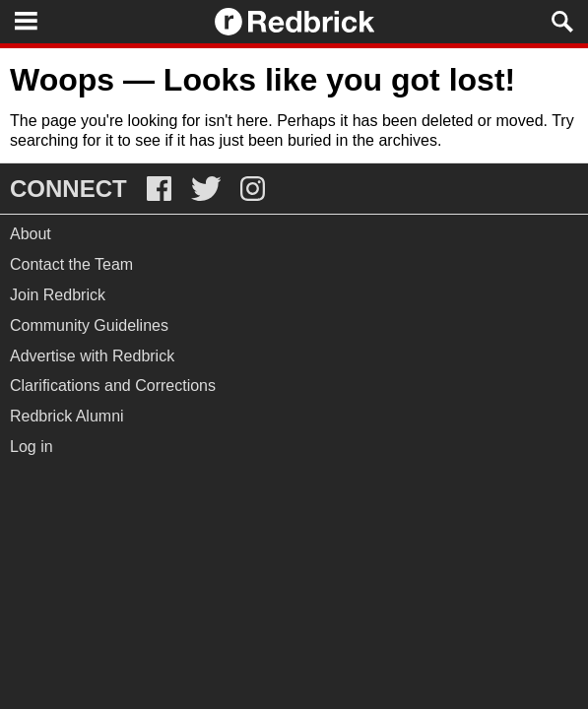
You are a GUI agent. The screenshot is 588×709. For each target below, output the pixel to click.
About (31, 234)
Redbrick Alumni (67, 416)
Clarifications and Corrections (113, 386)
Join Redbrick (58, 295)
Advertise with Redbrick (92, 356)
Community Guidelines (89, 325)
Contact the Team (71, 264)
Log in (32, 447)
